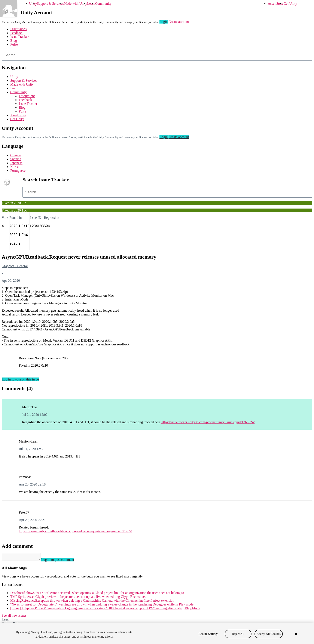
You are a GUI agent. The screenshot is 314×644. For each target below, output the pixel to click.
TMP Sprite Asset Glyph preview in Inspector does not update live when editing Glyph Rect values (78, 598)
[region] (157, 633)
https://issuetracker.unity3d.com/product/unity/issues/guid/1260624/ (208, 422)
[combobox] (157, 55)
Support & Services (50, 4)
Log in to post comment (62, 561)
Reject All (238, 634)
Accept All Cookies (269, 634)
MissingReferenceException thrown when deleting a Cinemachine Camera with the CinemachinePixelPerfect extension (92, 602)
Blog (14, 41)
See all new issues (14, 617)
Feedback (17, 33)
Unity (33, 4)
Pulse (14, 44)
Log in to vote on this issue (20, 379)
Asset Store (276, 4)
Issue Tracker (19, 37)
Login (164, 22)
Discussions (18, 29)
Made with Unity (75, 4)
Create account (179, 22)
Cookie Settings (208, 634)
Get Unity (290, 4)
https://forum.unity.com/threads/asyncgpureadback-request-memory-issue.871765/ (75, 531)
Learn (91, 4)
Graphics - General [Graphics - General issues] (15, 266)
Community (103, 4)
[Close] (296, 634)
